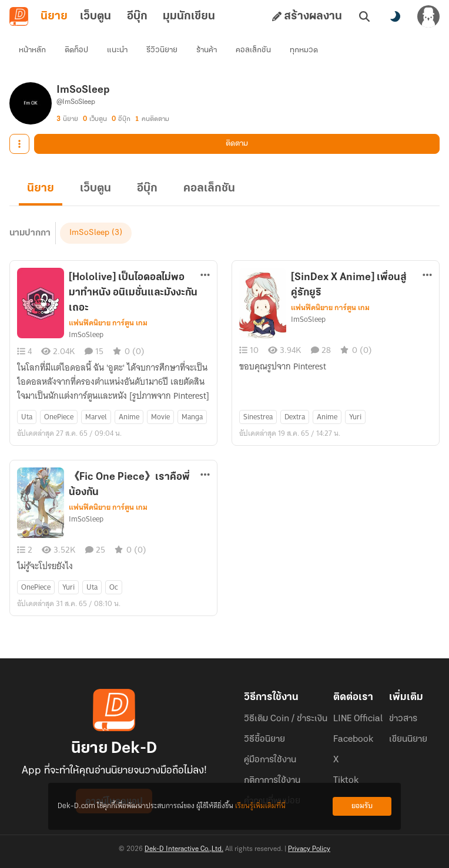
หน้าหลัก (32, 50)
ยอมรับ (362, 806)
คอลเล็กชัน (253, 50)
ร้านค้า (207, 50)
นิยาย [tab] (54, 16)
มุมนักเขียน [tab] (189, 16)
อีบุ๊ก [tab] (137, 16)
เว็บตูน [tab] (96, 16)
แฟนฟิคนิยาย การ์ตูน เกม (108, 323)
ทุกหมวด (304, 50)
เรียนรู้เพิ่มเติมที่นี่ (260, 806)
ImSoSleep (89, 233)
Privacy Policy (309, 849)
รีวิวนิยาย (162, 50)
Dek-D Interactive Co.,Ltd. (184, 849)
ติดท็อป (76, 50)
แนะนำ (117, 50)
